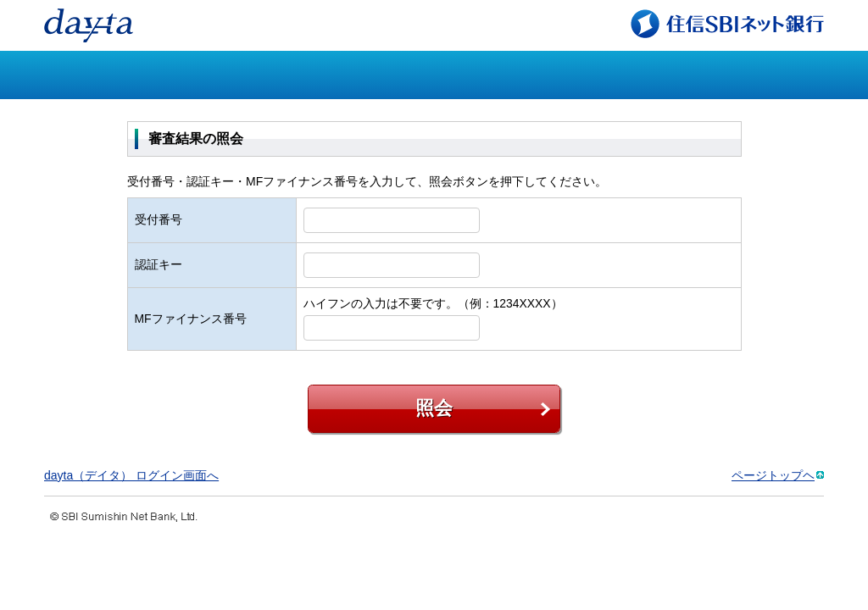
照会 (434, 408)
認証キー (159, 264)
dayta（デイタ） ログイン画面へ (131, 475)
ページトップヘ (773, 475)
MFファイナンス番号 (191, 319)
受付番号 (159, 219)
